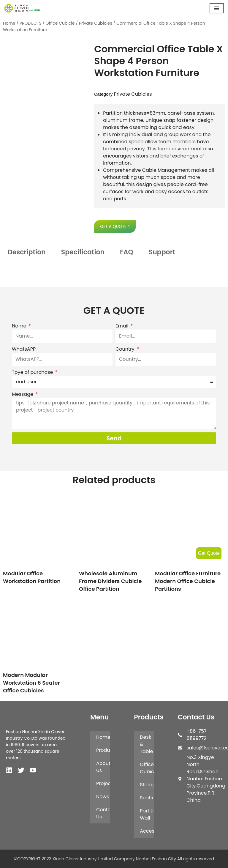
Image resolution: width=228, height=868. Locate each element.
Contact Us (103, 813)
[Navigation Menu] (217, 8)
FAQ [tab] (127, 252)
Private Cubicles (96, 23)
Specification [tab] (83, 252)
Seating (147, 798)
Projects (103, 783)
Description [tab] (27, 252)
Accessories (147, 831)
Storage (147, 785)
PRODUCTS (31, 23)
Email (123, 326)
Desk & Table (146, 744)
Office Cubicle (60, 23)
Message (23, 394)
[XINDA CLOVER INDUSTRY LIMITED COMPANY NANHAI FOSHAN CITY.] (22, 8)
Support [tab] (162, 252)
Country (126, 349)
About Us (103, 767)
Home (9, 23)
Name (20, 326)
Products (103, 750)
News (103, 797)
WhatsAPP (24, 349)
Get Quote (209, 553)
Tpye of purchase (33, 372)
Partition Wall (147, 814)
